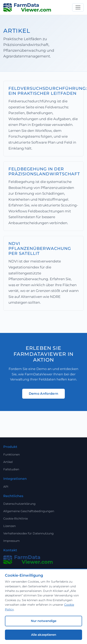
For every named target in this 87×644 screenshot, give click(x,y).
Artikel (8, 462)
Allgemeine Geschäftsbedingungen (29, 511)
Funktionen (12, 454)
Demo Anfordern (43, 394)
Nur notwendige (44, 621)
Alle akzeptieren (44, 635)
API (6, 487)
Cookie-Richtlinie (16, 519)
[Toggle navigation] (78, 7)
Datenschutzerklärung (19, 504)
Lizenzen (9, 526)
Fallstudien (11, 469)
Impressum (12, 541)
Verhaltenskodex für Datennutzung (28, 533)
